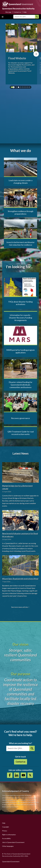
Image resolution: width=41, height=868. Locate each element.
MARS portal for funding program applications (20, 351)
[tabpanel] (21, 54)
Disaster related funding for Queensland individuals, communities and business (21, 385)
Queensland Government (11, 862)
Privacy (5, 831)
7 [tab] (30, 88)
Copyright (6, 827)
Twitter (30, 775)
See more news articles (20, 607)
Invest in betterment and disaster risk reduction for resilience (21, 244)
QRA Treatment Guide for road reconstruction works (21, 433)
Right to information (9, 835)
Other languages (8, 846)
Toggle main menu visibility (3, 17)
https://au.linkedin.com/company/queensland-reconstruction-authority (17, 775)
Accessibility (6, 838)
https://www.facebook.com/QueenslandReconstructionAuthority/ (10, 775)
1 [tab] (17, 88)
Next (36, 54)
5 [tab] (25, 88)
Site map (8, 12)
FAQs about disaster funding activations (20, 303)
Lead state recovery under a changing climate (20, 182)
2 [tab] (19, 88)
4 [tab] (23, 88)
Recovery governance (20, 418)
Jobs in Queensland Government (13, 842)
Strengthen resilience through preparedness (21, 213)
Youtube (23, 775)
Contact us (17, 12)
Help (25, 12)
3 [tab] (21, 88)
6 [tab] (28, 88)
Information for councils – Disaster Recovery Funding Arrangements (20, 318)
